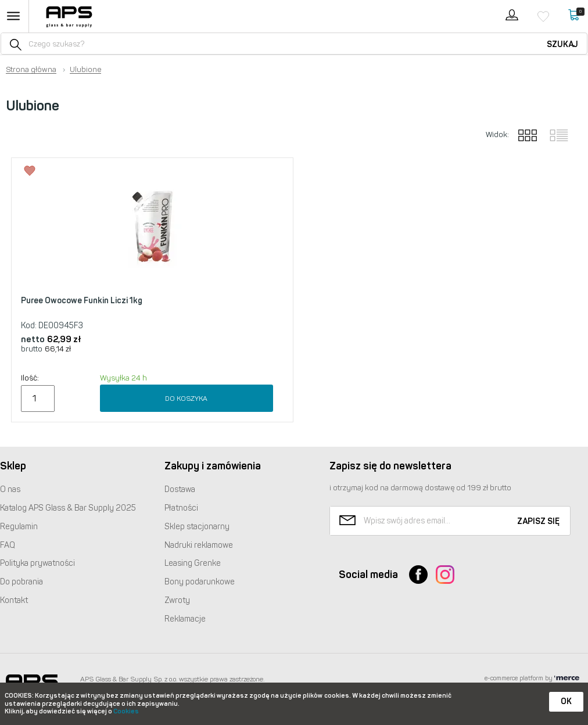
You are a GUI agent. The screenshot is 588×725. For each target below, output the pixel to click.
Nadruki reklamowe (199, 545)
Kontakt (14, 600)
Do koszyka (186, 399)
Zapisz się (538, 521)
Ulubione (85, 70)
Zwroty (177, 600)
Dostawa (180, 489)
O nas (10, 489)
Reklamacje (185, 619)
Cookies (126, 711)
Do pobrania (21, 582)
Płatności (181, 508)
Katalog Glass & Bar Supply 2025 (68, 508)
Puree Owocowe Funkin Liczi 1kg (82, 301)
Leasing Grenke (193, 563)
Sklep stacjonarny (197, 527)
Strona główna (31, 70)
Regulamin (19, 527)
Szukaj (562, 44)
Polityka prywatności (37, 563)
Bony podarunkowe (200, 582)
